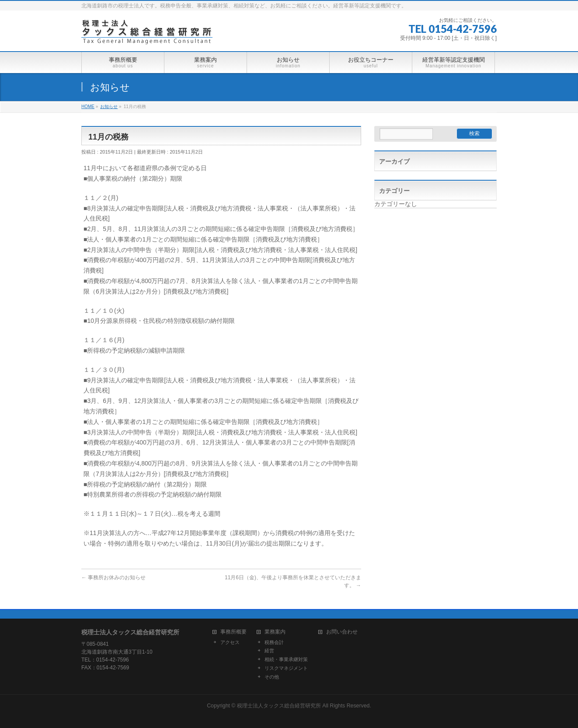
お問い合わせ (342, 632)
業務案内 (275, 632)
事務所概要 (233, 632)
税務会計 (274, 642)
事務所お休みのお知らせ (113, 577)
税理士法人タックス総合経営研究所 (279, 706)
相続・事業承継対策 (286, 659)
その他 (272, 677)
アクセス (230, 642)
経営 (269, 651)
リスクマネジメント (286, 668)
